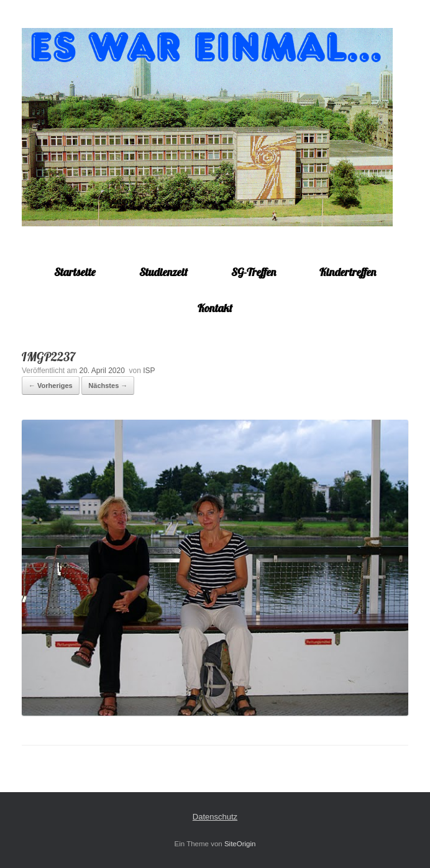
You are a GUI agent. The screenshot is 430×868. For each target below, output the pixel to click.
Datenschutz (215, 817)
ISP (149, 371)
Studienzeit (163, 272)
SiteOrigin (240, 844)
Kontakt (215, 308)
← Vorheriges (51, 386)
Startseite (75, 272)
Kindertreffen (348, 272)
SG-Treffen (254, 272)
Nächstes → (108, 386)
